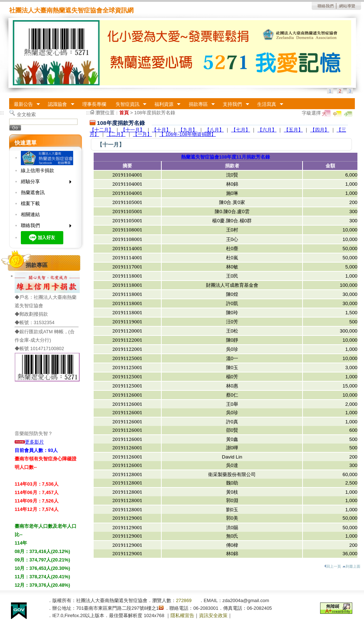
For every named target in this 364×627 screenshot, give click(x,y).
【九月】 (188, 130)
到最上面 (351, 566)
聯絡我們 (326, 6)
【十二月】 (102, 130)
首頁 (124, 113)
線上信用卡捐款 (37, 170)
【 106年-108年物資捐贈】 (187, 134)
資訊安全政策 (213, 615)
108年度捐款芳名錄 (155, 113)
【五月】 (293, 130)
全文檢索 (26, 114)
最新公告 (25, 104)
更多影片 (29, 442)
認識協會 (59, 104)
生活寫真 (268, 104)
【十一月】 (133, 130)
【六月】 (267, 130)
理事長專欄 (94, 104)
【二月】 (116, 134)
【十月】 (161, 130)
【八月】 (214, 130)
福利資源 (165, 104)
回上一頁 (333, 566)
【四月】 (320, 130)
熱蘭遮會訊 (33, 192)
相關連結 (30, 214)
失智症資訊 (129, 104)
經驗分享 (44, 183)
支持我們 (234, 104)
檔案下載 (30, 203)
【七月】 (241, 130)
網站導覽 (347, 6)
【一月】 (142, 134)
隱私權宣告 (182, 615)
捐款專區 (199, 104)
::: (11, 102)
